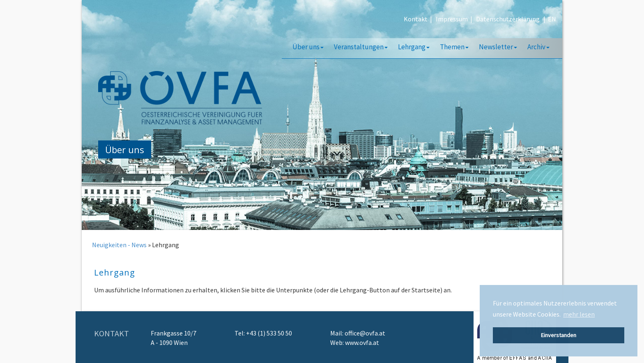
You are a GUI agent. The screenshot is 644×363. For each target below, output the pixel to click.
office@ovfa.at (365, 333)
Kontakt (416, 19)
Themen (454, 47)
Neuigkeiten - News (119, 245)
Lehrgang (414, 47)
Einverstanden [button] (559, 335)
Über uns (308, 47)
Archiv (538, 47)
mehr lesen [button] (579, 314)
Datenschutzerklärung (508, 19)
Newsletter (498, 47)
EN (552, 19)
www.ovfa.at (362, 342)
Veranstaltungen (361, 47)
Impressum (452, 19)
